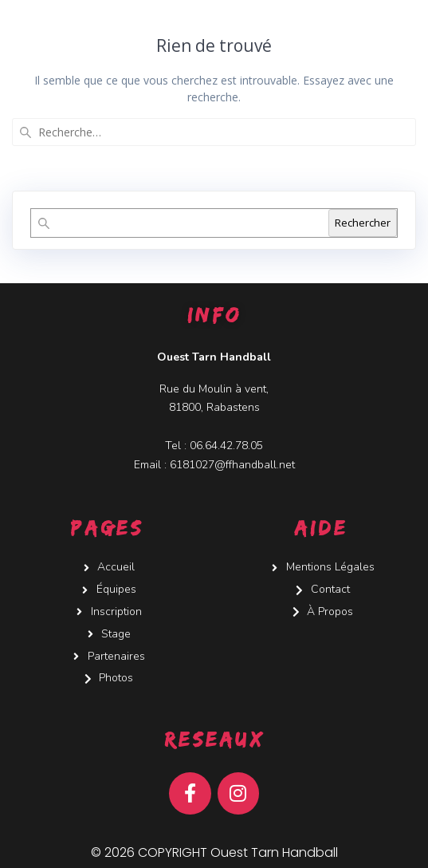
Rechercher (363, 223)
